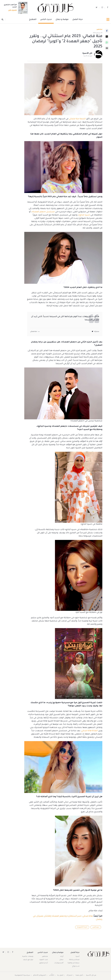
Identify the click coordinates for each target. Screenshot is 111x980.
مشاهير (45, 957)
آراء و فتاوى (44, 963)
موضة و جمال (62, 20)
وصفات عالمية (28, 957)
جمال (61, 960)
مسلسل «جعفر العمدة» (43, 212)
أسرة (78, 957)
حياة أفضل (78, 20)
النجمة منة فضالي (77, 119)
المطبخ (33, 20)
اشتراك (69, 975)
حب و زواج (76, 966)
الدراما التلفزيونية (82, 927)
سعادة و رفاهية (74, 963)
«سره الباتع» (84, 215)
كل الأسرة (87, 53)
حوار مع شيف (28, 960)
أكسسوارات (59, 963)
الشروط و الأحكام (40, 975)
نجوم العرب (96, 927)
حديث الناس (46, 20)
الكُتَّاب (52, 975)
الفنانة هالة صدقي (89, 731)
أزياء (62, 957)
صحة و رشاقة (74, 960)
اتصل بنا (60, 975)
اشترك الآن (12, 10)
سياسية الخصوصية (22, 975)
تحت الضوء (44, 960)
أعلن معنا (79, 975)
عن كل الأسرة (91, 975)
